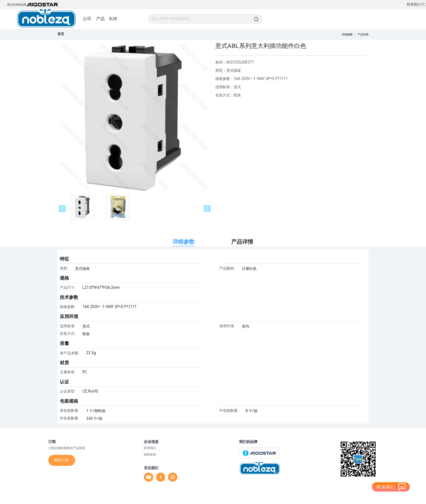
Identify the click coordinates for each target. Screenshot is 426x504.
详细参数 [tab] (184, 242)
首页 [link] (61, 34)
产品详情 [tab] (242, 242)
